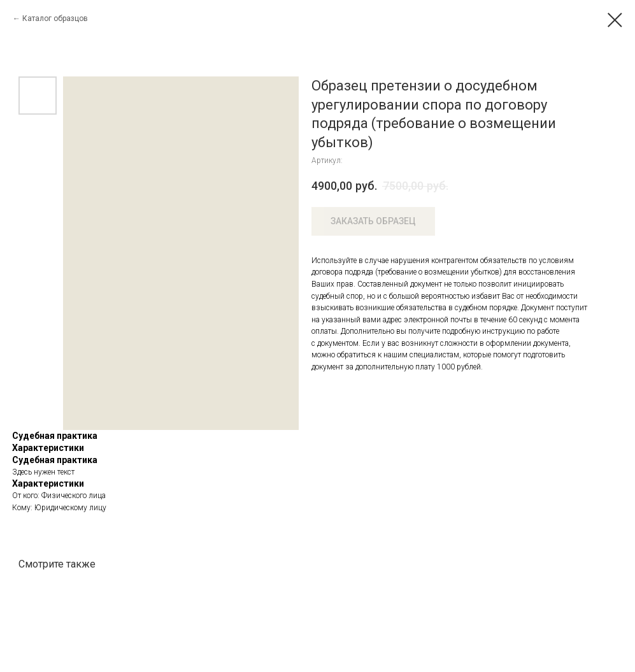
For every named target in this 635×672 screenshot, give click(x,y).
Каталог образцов (55, 18)
